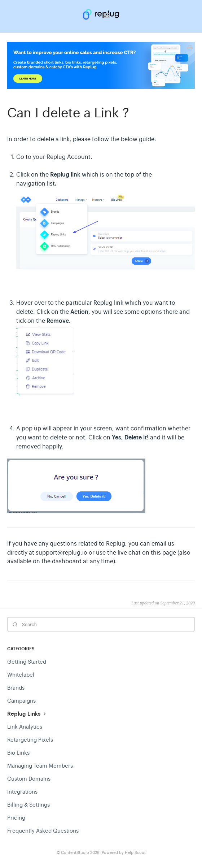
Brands (16, 688)
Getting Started (27, 662)
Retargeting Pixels (30, 740)
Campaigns (21, 701)
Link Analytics (25, 727)
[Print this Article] (190, 49)
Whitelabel (21, 675)
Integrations (22, 792)
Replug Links (27, 714)
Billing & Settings (28, 805)
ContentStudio (75, 853)
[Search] (101, 624)
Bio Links (18, 753)
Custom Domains (29, 779)
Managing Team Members (40, 766)
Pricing (16, 818)
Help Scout (135, 853)
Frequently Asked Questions (43, 831)
